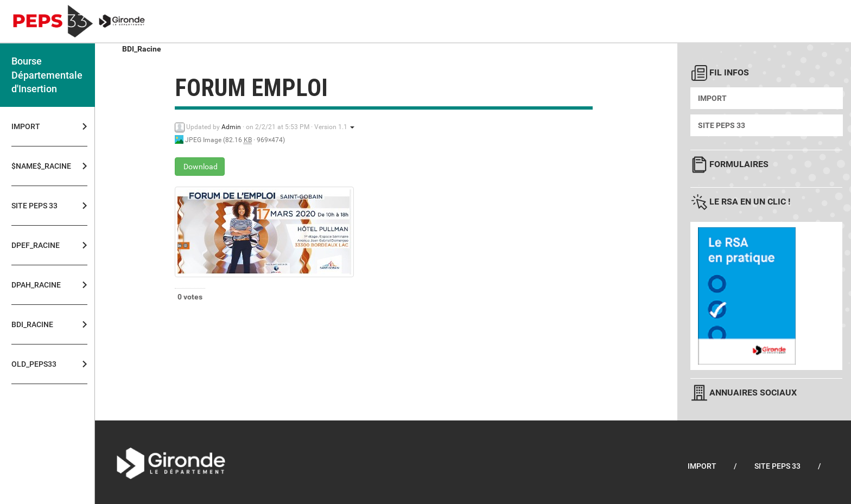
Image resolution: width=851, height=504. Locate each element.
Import (26, 126)
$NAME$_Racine (38, 166)
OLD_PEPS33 (34, 364)
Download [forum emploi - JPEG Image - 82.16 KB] (200, 167)
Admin (231, 127)
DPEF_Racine (36, 245)
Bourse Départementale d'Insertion (47, 75)
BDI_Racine (32, 324)
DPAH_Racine (36, 285)
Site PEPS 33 (34, 206)
